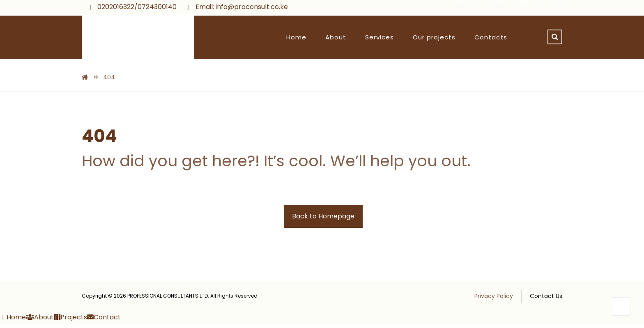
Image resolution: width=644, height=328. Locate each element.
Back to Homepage (323, 216)
